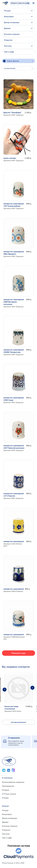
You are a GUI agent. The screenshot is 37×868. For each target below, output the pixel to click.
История (6, 790)
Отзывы (5, 798)
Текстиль (18, 46)
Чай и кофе (9, 52)
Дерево (18, 28)
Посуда (18, 11)
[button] (32, 688)
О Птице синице (9, 794)
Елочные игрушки (12, 34)
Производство (8, 786)
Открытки (8, 40)
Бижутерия (18, 17)
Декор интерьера (18, 22)
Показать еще (18, 653)
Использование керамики (13, 782)
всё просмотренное (18, 722)
